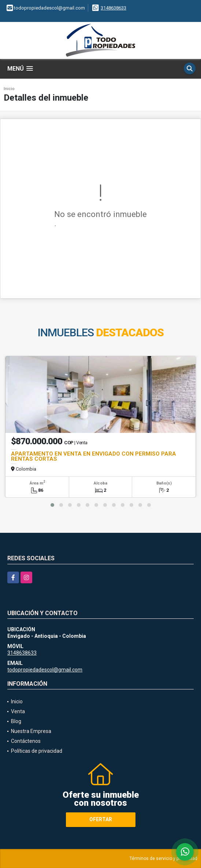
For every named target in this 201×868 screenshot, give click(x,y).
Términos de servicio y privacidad (163, 858)
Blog (16, 721)
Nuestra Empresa (31, 731)
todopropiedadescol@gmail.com (45, 670)
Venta (18, 711)
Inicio (9, 89)
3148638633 (113, 8)
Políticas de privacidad (37, 751)
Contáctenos (26, 741)
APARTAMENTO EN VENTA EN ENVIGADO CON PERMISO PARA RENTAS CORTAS (94, 456)
